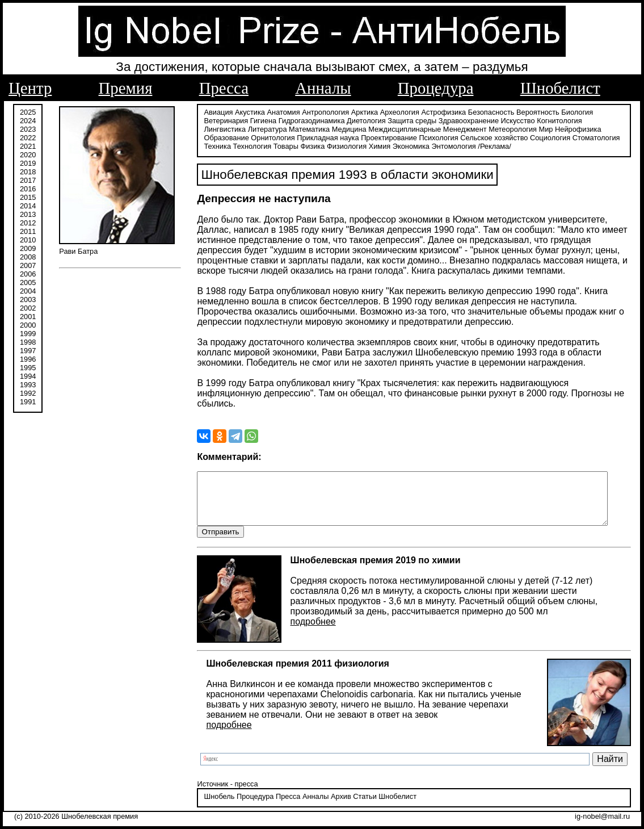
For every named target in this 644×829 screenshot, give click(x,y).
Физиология (312, 146)
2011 (28, 231)
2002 (28, 308)
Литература (218, 129)
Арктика (358, 112)
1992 (28, 393)
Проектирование (336, 138)
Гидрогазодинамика (306, 121)
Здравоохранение (462, 121)
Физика (278, 146)
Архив (335, 797)
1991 (28, 402)
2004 (28, 291)
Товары (251, 146)
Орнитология (220, 138)
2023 (28, 129)
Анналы (323, 88)
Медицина (299, 129)
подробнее (307, 622)
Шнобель (213, 797)
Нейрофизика (528, 129)
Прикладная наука (275, 138)
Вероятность (532, 112)
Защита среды (406, 121)
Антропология (320, 112)
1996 (28, 359)
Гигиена (257, 121)
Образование (576, 129)
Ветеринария (220, 121)
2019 (28, 163)
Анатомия (277, 112)
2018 (28, 172)
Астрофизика (438, 112)
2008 (28, 257)
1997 (28, 351)
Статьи (359, 797)
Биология (571, 112)
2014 (28, 206)
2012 (28, 223)
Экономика (376, 146)
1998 (28, 342)
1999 (28, 334)
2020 (28, 155)
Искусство (512, 121)
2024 (28, 121)
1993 (28, 385)
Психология (386, 138)
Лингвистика (599, 121)
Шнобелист (560, 88)
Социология (497, 138)
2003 (28, 300)
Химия (345, 146)
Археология (393, 112)
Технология (217, 146)
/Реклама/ (460, 146)
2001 (28, 317)
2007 (28, 265)
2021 (28, 146)
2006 (28, 274)
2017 (28, 180)
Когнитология (553, 121)
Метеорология (463, 129)
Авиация (212, 112)
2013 (28, 214)
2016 (28, 189)
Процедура (436, 88)
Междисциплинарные (355, 129)
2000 (28, 325)
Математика (259, 129)
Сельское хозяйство (441, 138)
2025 (28, 112)
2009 (28, 248)
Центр (30, 88)
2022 (28, 138)
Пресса (224, 88)
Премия (126, 88)
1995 (28, 368)
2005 (28, 282)
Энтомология (419, 146)
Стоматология (543, 138)
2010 (28, 240)
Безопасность (485, 112)
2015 (28, 197)
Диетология (361, 121)
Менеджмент (415, 129)
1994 (28, 376)
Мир (496, 129)
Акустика (244, 112)
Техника (583, 138)
